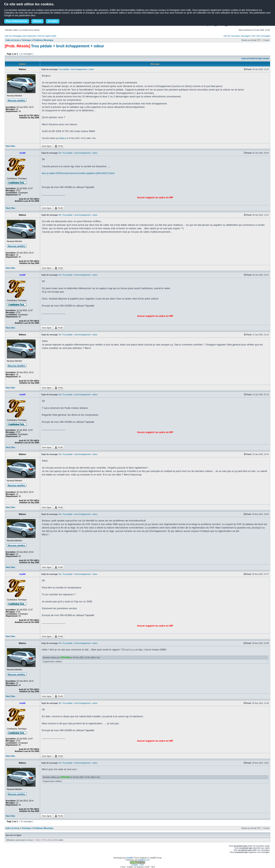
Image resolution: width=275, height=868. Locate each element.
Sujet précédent (249, 58)
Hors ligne (47, 146)
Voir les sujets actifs (47, 36)
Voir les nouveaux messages (237, 36)
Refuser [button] (38, 21)
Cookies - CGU (137, 865)
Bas (13, 146)
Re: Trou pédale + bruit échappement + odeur (78, 153)
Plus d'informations (17, 21)
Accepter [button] (53, 21)
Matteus (63, 138)
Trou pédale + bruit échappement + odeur (68, 46)
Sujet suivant (263, 58)
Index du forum (13, 40)
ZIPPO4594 (65, 658)
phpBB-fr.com (144, 860)
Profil (59, 146)
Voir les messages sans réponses (20, 36)
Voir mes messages (261, 36)
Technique (26, 40)
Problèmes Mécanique (43, 40)
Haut (8, 146)
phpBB (129, 858)
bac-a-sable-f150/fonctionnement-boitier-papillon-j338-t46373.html (78, 173)
